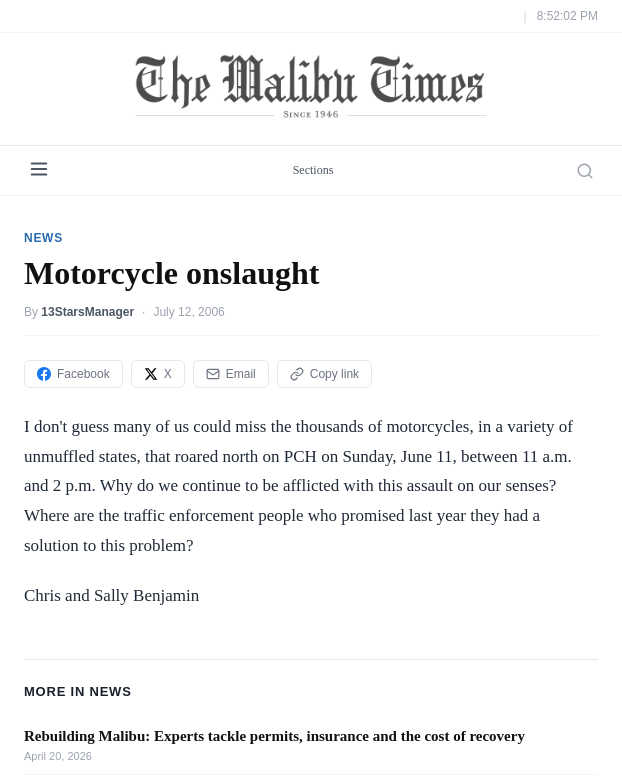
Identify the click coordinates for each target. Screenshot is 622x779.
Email (231, 374)
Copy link (324, 374)
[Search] (585, 171)
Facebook (73, 374)
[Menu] (39, 170)
